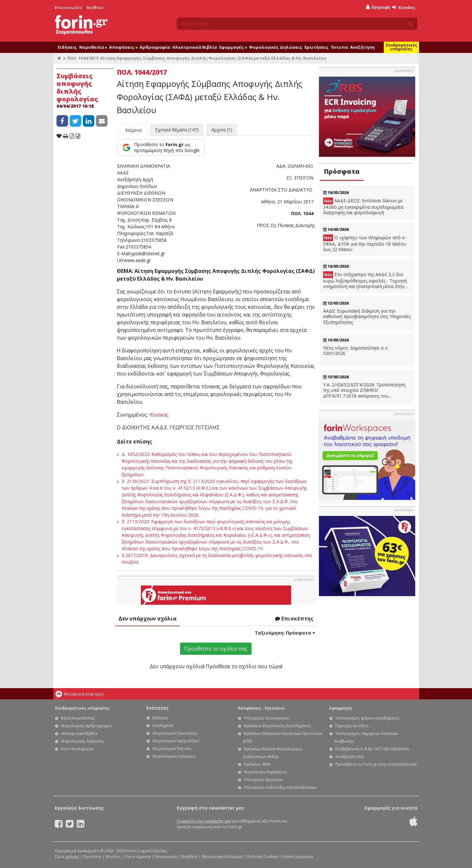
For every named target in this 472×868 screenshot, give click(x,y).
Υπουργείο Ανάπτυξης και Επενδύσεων (280, 787)
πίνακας (159, 415)
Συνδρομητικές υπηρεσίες (401, 47)
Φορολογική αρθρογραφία (86, 726)
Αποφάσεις (123, 47)
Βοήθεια (95, 8)
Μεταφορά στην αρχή (84, 694)
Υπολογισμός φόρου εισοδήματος (367, 718)
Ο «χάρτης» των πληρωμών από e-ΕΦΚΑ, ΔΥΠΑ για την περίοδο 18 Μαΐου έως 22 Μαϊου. (365, 243)
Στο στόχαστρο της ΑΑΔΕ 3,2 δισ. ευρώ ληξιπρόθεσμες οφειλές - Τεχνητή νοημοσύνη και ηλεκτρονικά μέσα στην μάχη (365, 280)
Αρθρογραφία (155, 47)
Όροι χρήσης (67, 857)
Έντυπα (339, 47)
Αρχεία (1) (222, 130)
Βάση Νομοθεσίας (78, 718)
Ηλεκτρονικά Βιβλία (195, 47)
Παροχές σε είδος (352, 726)
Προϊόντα (92, 857)
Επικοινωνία (69, 8)
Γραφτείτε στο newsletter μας (204, 821)
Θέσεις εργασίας (298, 857)
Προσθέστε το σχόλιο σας (216, 649)
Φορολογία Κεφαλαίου (265, 772)
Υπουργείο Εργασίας (263, 780)
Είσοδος (404, 8)
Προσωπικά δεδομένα (222, 857)
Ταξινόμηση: (285, 633)
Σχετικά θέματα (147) (177, 130)
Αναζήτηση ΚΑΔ (350, 757)
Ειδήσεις (67, 47)
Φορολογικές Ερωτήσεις (175, 733)
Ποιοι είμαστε (138, 857)
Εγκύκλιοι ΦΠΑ (257, 764)
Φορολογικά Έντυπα (172, 749)
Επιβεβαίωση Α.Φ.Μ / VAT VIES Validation (372, 749)
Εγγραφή (378, 7)
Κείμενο (133, 130)
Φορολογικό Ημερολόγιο (176, 741)
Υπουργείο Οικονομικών (266, 718)
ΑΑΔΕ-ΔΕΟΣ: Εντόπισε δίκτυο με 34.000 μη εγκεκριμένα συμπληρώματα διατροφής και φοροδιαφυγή (363, 206)
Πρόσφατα (342, 171)
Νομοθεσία (93, 47)
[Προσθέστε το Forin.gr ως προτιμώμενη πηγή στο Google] (161, 147)
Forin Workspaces (77, 749)
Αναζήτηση (362, 47)
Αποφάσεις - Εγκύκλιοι (262, 708)
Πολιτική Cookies (262, 857)
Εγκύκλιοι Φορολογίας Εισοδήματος (277, 726)
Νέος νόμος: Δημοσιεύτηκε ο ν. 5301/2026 (356, 351)
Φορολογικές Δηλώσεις (276, 47)
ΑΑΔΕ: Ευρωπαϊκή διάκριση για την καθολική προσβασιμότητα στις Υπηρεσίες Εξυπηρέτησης (367, 317)
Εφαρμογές (233, 47)
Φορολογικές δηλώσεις (82, 741)
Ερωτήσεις (317, 47)
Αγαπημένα (163, 725)
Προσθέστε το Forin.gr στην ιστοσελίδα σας (376, 764)
